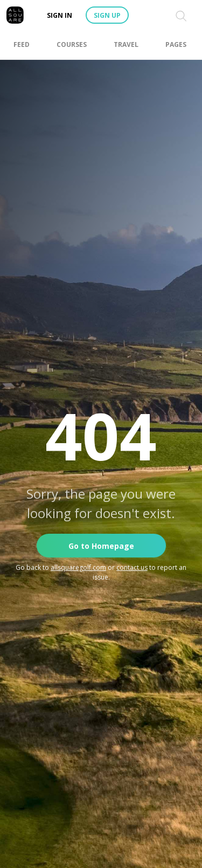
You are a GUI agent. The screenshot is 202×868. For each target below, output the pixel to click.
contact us (132, 567)
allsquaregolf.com (78, 567)
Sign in (60, 15)
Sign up (107, 15)
